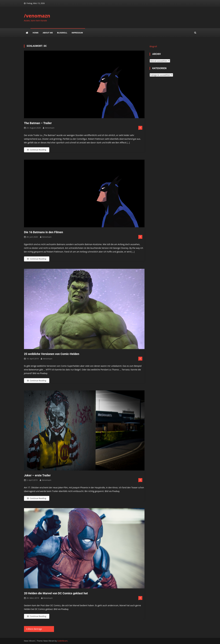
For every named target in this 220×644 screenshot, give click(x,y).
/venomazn (37, 16)
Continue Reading (37, 150)
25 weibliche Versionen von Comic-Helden (52, 354)
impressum (77, 33)
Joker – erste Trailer (37, 475)
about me (48, 33)
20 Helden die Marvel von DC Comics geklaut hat (56, 593)
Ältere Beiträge (35, 629)
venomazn (50, 128)
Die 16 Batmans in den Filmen (43, 232)
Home (36, 33)
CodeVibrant (62, 641)
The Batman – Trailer (38, 123)
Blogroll (62, 33)
